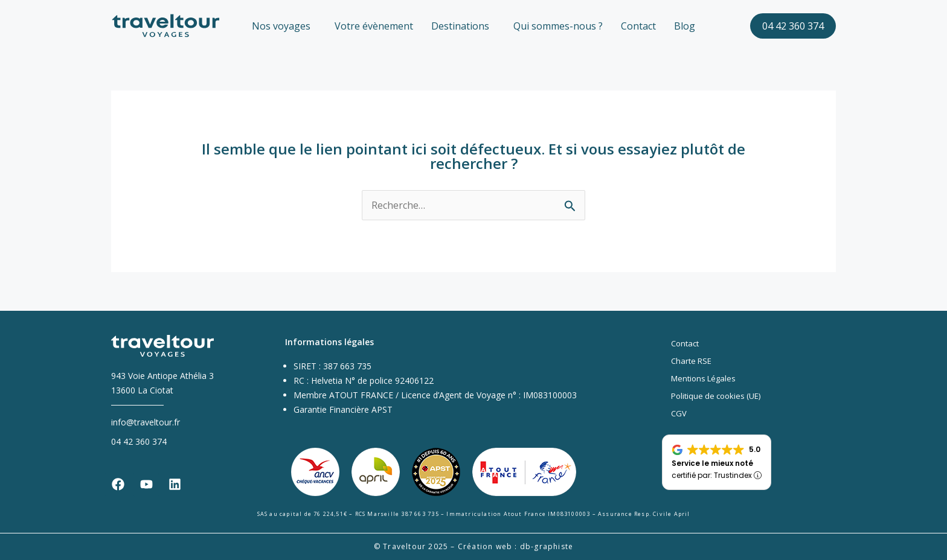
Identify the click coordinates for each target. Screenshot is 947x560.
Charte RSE (691, 361)
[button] (284, 26)
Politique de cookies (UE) (716, 396)
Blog (685, 26)
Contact (638, 26)
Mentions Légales (703, 378)
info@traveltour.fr (146, 422)
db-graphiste (547, 546)
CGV (679, 413)
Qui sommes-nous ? (558, 26)
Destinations (460, 26)
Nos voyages (281, 26)
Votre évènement (374, 26)
